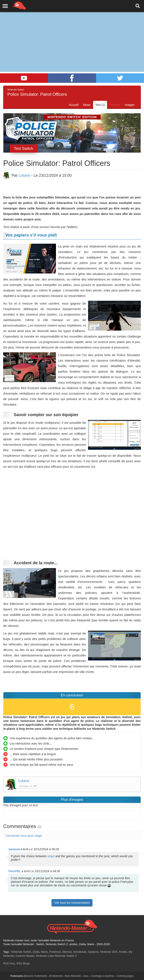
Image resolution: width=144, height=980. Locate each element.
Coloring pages (125, 976)
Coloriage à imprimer (103, 976)
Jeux (86, 976)
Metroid (67, 952)
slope (51, 856)
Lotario (24, 175)
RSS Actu (9, 963)
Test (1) (100, 105)
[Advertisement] (72, 32)
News (87, 105)
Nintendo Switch (21, 952)
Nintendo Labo (45, 956)
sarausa (14, 849)
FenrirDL (15, 871)
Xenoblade (80, 952)
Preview (115, 105)
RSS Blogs (23, 963)
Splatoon (93, 952)
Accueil (74, 105)
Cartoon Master (25, 956)
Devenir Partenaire (35, 976)
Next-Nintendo (73, 976)
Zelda (36, 952)
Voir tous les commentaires (72, 903)
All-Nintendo (56, 976)
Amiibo (123, 952)
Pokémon (55, 952)
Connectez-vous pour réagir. (24, 836)
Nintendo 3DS (109, 952)
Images (130, 105)
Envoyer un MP (28, 786)
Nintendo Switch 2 (66, 956)
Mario (44, 952)
